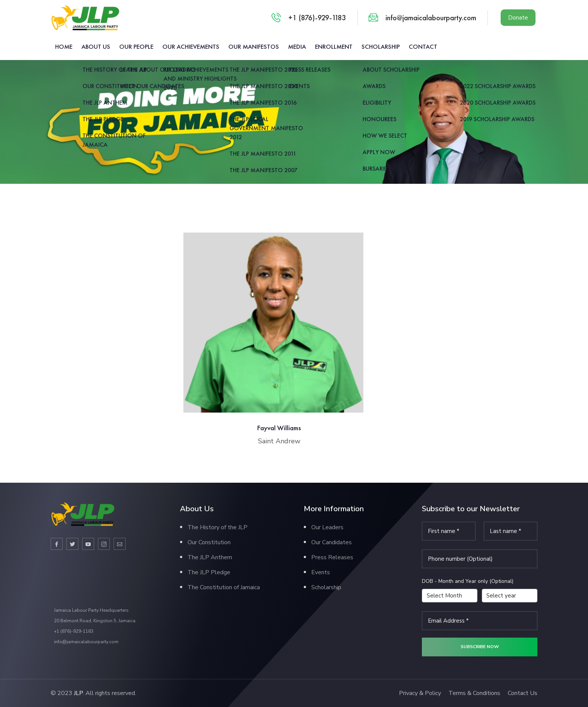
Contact (423, 47)
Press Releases (332, 557)
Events (321, 572)
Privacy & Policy (420, 693)
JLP (78, 693)
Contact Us (523, 693)
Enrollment (334, 47)
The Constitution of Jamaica (224, 587)
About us (96, 47)
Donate (518, 18)
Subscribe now (480, 647)
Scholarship (381, 47)
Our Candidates (331, 542)
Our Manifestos (254, 47)
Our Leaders (327, 527)
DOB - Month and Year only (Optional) (468, 581)
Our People (136, 47)
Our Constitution (209, 542)
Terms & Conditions (474, 693)
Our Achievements (191, 47)
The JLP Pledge (209, 572)
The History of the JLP (217, 527)
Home (64, 47)
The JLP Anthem (210, 557)
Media (297, 47)
